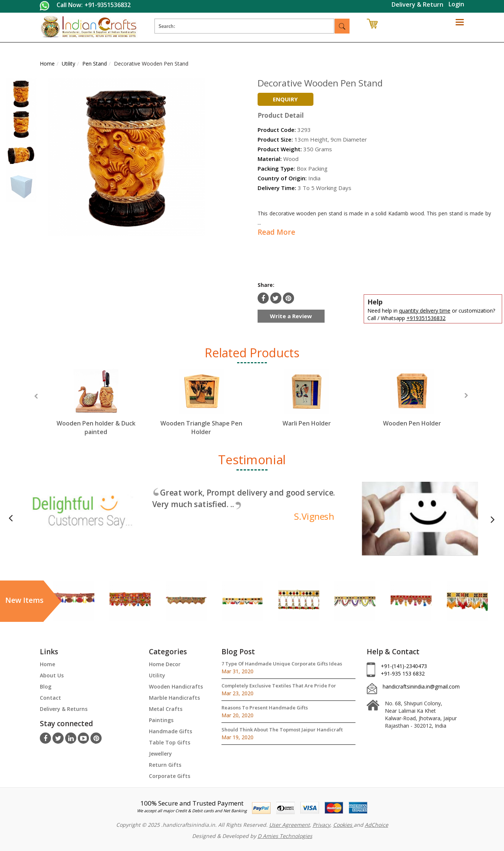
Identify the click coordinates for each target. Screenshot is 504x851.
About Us (52, 675)
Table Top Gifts (170, 742)
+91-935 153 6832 (403, 673)
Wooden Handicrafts (176, 687)
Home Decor (165, 664)
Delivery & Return (417, 4)
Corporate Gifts (170, 776)
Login (456, 4)
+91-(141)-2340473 (404, 666)
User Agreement (289, 825)
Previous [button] (36, 396)
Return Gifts (165, 765)
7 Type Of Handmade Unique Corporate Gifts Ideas (282, 664)
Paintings (161, 720)
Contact (50, 698)
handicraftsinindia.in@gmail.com (421, 687)
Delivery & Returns (64, 709)
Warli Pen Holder (307, 423)
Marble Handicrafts (174, 698)
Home (47, 664)
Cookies (343, 825)
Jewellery (160, 754)
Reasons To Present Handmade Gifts (265, 708)
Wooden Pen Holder (412, 423)
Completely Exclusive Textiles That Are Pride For (279, 686)
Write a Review (291, 316)
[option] (96, 409)
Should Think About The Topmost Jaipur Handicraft (282, 730)
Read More (276, 232)
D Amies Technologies (285, 836)
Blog (46, 687)
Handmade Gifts (170, 731)
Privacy (321, 825)
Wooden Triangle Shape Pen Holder (201, 428)
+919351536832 (426, 318)
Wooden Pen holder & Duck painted (96, 428)
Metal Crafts (166, 709)
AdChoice (377, 825)
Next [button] (466, 396)
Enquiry (285, 99)
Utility (157, 675)
